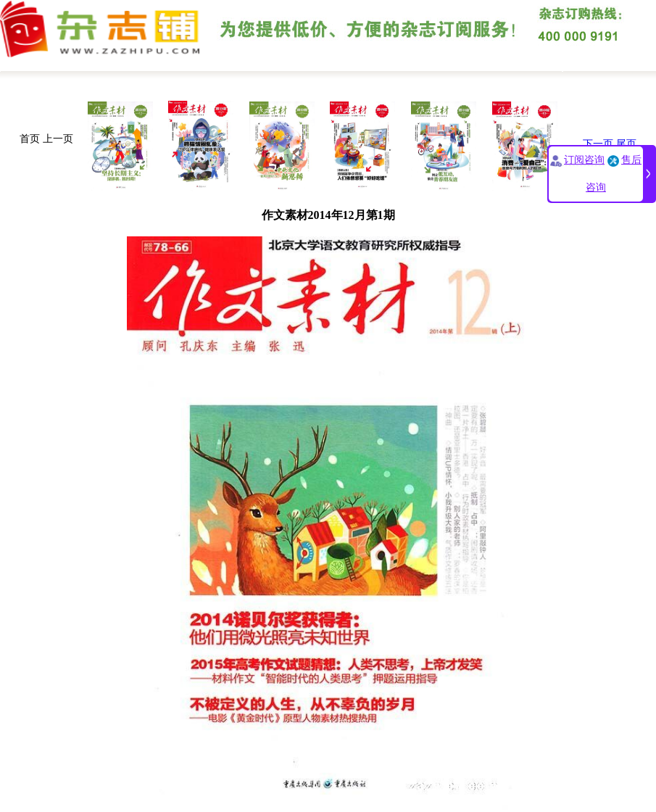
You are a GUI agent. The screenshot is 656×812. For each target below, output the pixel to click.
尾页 (626, 144)
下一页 (598, 144)
